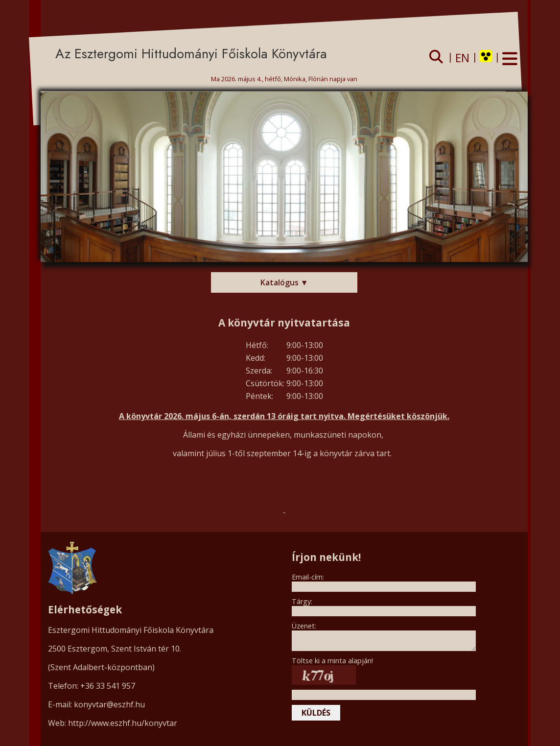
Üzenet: (304, 626)
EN (462, 58)
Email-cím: (308, 577)
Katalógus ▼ (284, 282)
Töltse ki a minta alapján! (332, 661)
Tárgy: (302, 601)
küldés (316, 713)
